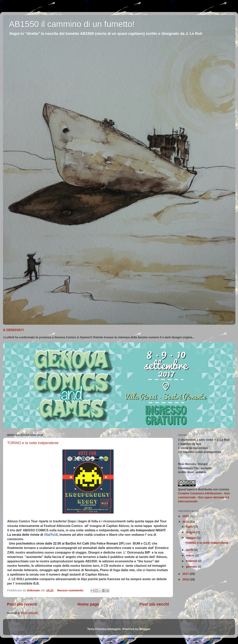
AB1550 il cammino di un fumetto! (72, 24)
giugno (191, 532)
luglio (190, 527)
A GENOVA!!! (13, 330)
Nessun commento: (71, 590)
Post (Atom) (29, 613)
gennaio (192, 567)
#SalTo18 (51, 535)
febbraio (192, 561)
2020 (186, 516)
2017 (186, 574)
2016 (186, 579)
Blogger (145, 629)
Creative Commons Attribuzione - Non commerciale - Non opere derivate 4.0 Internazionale (204, 497)
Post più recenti (22, 604)
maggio (191, 538)
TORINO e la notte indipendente (33, 443)
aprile (190, 550)
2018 (186, 522)
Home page (88, 604)
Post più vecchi (154, 604)
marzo (191, 555)
